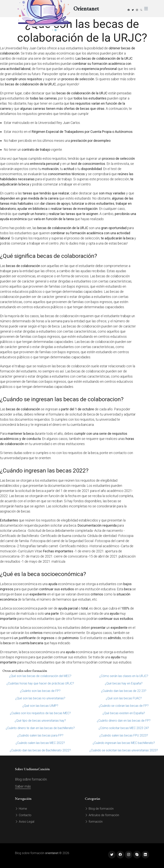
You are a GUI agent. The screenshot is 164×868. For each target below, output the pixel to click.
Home (21, 809)
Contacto (23, 815)
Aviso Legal (25, 822)
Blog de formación (99, 809)
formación (94, 822)
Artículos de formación (102, 815)
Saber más (23, 786)
